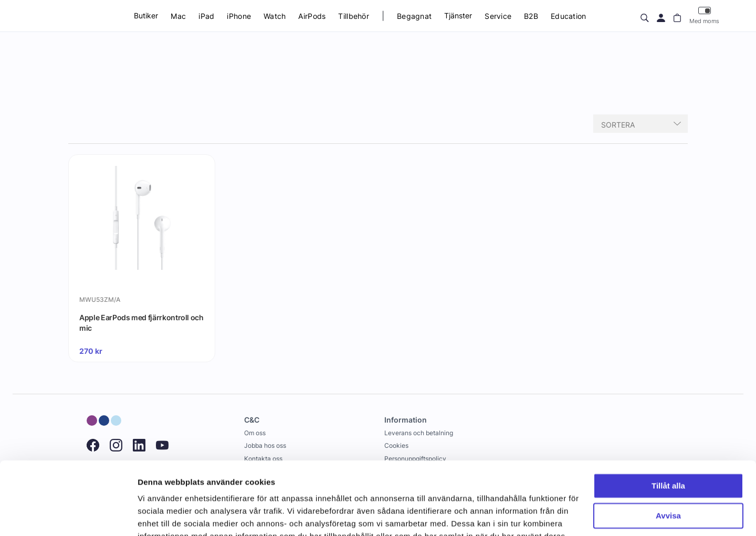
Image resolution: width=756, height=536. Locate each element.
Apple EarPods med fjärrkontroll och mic (141, 323)
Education (569, 16)
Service (498, 16)
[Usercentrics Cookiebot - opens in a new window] (68, 516)
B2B (531, 16)
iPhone (239, 16)
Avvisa (668, 453)
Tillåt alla (668, 423)
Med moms (704, 15)
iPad (206, 16)
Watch (275, 16)
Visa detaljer (161, 515)
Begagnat (414, 16)
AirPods (312, 16)
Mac (178, 16)
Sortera (618, 125)
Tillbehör (354, 16)
